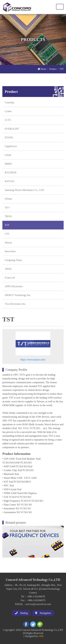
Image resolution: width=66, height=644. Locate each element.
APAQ (8, 269)
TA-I (7, 208)
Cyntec (8, 111)
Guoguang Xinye (13, 260)
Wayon (8, 243)
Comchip (9, 102)
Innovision (10, 251)
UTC (7, 234)
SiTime (8, 199)
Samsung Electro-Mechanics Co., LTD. (25, 190)
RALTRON (11, 173)
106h (41, 636)
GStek (8, 155)
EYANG (9, 137)
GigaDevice (11, 146)
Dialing (21, 613)
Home (42, 69)
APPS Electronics (14, 286)
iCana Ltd (10, 278)
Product (53, 69)
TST (7, 225)
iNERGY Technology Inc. (18, 295)
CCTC (8, 120)
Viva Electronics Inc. (15, 304)
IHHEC (9, 164)
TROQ (8, 216)
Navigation (43, 613)
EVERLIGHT (12, 129)
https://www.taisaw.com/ (33, 360)
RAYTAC (10, 181)
